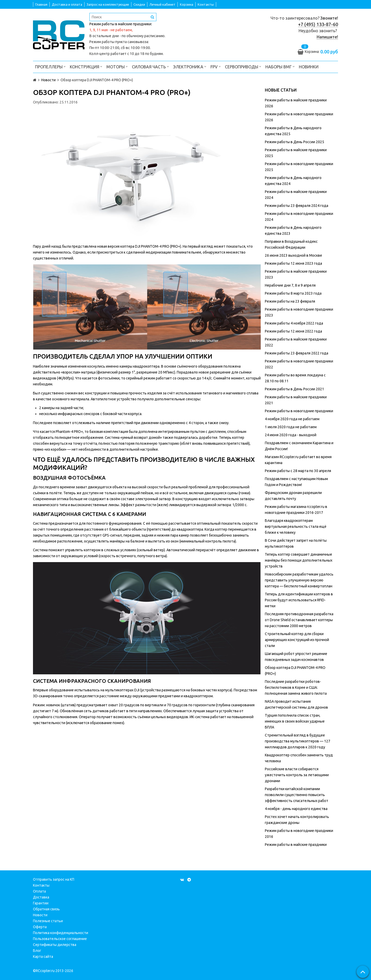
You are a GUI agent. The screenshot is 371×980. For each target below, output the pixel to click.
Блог (37, 951)
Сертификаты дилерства (55, 945)
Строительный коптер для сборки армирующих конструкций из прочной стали (297, 640)
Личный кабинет (162, 4)
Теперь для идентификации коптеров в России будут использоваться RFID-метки (299, 600)
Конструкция (86, 66)
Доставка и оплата (67, 4)
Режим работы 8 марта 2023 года (293, 293)
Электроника (190, 66)
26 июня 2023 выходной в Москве (293, 255)
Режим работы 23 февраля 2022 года (297, 353)
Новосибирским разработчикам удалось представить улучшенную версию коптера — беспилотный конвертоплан (299, 580)
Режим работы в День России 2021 (294, 389)
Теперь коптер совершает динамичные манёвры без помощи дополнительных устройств (299, 560)
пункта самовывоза (132, 42)
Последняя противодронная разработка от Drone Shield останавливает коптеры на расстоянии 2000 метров (299, 620)
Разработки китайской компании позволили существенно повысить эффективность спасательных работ (297, 795)
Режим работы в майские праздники (296, 845)
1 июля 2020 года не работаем (291, 427)
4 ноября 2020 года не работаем (292, 419)
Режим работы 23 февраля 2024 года (297, 206)
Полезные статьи (48, 921)
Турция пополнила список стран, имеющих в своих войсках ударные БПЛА (295, 721)
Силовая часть (150, 66)
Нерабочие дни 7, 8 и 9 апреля (290, 285)
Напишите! (327, 37)
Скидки (139, 4)
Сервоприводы (243, 66)
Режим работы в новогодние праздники (299, 411)
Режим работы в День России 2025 (294, 142)
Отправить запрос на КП (54, 879)
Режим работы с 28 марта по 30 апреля (298, 471)
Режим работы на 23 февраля (290, 301)
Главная (41, 4)
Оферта (40, 927)
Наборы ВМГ (280, 66)
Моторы (117, 66)
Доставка (41, 897)
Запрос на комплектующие (108, 4)
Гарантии (41, 903)
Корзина (187, 4)
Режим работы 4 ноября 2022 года (294, 323)
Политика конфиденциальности (61, 933)
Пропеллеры (50, 66)
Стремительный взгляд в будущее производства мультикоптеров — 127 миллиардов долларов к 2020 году (298, 741)
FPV (216, 66)
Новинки (309, 67)
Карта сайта (43, 957)
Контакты (206, 4)
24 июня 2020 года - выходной (291, 435)
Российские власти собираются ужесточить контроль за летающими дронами (297, 775)
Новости (40, 915)
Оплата (39, 891)
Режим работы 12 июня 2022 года (293, 331)
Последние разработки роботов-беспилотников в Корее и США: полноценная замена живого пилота (296, 687)
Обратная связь (46, 909)
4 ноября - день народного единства (296, 809)
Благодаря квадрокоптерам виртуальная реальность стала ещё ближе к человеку (296, 527)
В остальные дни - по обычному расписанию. (127, 36)
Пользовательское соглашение (60, 939)
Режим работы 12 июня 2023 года (293, 263)
